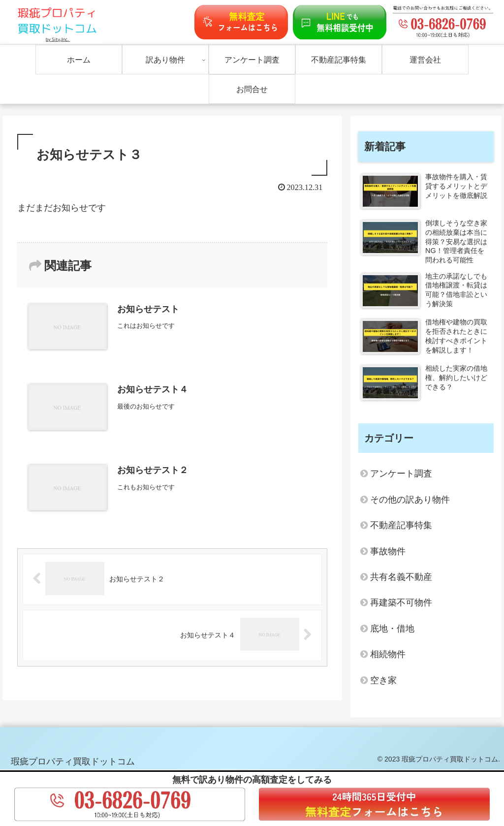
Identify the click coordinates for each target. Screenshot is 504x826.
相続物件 (388, 654)
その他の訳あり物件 (410, 500)
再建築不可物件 (401, 603)
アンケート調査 (401, 474)
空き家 (383, 680)
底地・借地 (392, 629)
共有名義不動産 (401, 577)
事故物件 (388, 551)
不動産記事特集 (401, 525)
